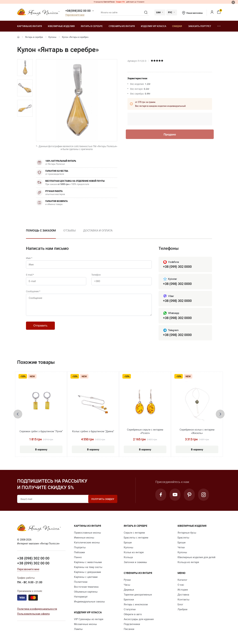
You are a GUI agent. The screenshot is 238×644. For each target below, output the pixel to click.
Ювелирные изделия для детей (196, 557)
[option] (25, 68)
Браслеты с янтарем (136, 537)
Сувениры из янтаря (122, 26)
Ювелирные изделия (61, 26)
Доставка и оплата (98, 230)
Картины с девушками (88, 572)
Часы (127, 585)
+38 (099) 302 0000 (177, 267)
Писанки (129, 629)
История (183, 590)
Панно (78, 557)
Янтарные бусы (187, 533)
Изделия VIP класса (154, 26)
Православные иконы (88, 533)
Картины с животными (88, 562)
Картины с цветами (86, 577)
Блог (180, 604)
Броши (128, 542)
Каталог (182, 580)
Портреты (80, 547)
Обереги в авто (133, 614)
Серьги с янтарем (134, 533)
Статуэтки (130, 609)
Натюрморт (81, 596)
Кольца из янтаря (188, 562)
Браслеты (183, 537)
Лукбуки (182, 609)
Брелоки (129, 599)
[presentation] (18, 414)
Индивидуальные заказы (89, 601)
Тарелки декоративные (138, 594)
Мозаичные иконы (85, 624)
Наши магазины (192, 13)
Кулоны (52, 37)
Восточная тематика (86, 587)
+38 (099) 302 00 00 (33, 563)
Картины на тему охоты (88, 567)
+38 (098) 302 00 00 (33, 558)
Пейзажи (79, 552)
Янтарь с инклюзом (136, 604)
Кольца (128, 557)
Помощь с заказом (41, 230)
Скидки (177, 26)
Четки (181, 547)
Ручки (127, 580)
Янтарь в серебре (92, 26)
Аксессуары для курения (139, 619)
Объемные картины (86, 592)
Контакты (184, 599)
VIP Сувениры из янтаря (89, 619)
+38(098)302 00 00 (78, 11)
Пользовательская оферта (33, 614)
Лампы (78, 629)
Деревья (129, 590)
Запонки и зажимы (135, 562)
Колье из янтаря (134, 552)
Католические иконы (87, 542)
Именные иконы (84, 537)
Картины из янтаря (30, 26)
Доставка (183, 594)
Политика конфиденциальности (37, 609)
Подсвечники (132, 624)
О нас (181, 585)
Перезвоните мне (75, 15)
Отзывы (69, 230)
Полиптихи (81, 582)
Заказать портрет (200, 26)
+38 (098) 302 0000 (177, 284)
